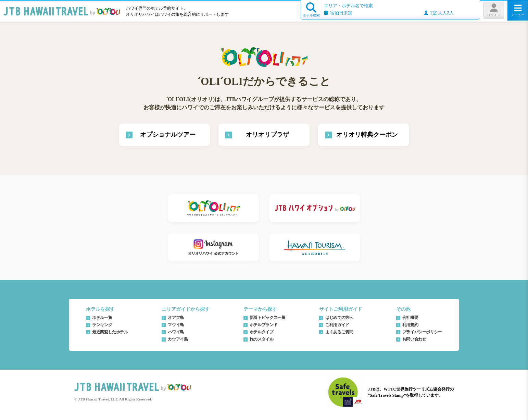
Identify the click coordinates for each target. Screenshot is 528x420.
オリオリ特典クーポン (367, 135)
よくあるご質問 (339, 332)
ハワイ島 (176, 332)
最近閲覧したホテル (110, 332)
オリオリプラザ (267, 135)
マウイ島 (176, 325)
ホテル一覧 (102, 318)
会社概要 (410, 318)
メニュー (518, 10)
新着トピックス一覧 (268, 318)
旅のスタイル (262, 339)
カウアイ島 (178, 339)
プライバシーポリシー (422, 332)
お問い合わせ (414, 339)
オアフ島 (176, 318)
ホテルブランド (263, 325)
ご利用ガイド (337, 325)
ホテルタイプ (262, 332)
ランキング (102, 325)
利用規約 (410, 325)
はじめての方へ (339, 318)
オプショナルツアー (168, 135)
